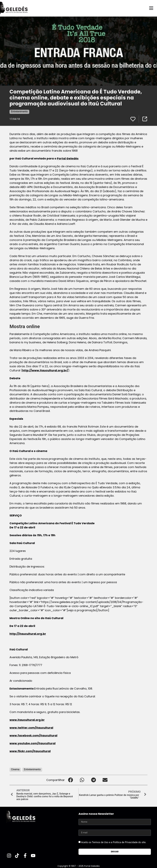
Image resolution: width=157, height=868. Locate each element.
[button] (70, 780)
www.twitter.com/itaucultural (31, 728)
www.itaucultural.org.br (27, 720)
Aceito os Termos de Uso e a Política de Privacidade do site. (114, 842)
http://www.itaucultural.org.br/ (45, 370)
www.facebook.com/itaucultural (33, 735)
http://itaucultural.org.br (28, 634)
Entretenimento (19, 111)
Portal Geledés (68, 158)
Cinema (15, 769)
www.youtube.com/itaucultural (33, 743)
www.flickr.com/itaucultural (30, 751)
